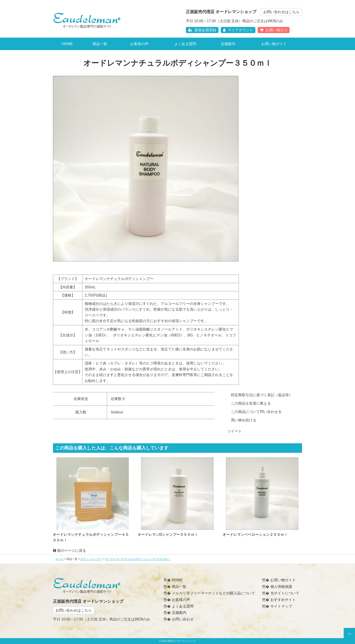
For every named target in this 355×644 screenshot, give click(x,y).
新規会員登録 (202, 30)
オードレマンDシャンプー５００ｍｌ (168, 534)
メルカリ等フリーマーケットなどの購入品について (213, 593)
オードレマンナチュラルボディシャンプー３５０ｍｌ (138, 559)
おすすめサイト (283, 600)
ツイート (235, 431)
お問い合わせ (183, 619)
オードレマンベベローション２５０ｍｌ (255, 534)
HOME (67, 44)
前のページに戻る (70, 551)
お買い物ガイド (274, 44)
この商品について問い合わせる (256, 412)
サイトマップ (281, 606)
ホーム (59, 559)
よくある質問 (185, 44)
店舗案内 (228, 44)
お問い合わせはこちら (281, 12)
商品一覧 (100, 44)
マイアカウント (238, 30)
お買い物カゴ (274, 30)
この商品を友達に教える (251, 403)
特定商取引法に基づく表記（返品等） (262, 395)
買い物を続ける (244, 420)
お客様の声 (139, 44)
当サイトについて (285, 593)
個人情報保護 (281, 587)
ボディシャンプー (91, 559)
